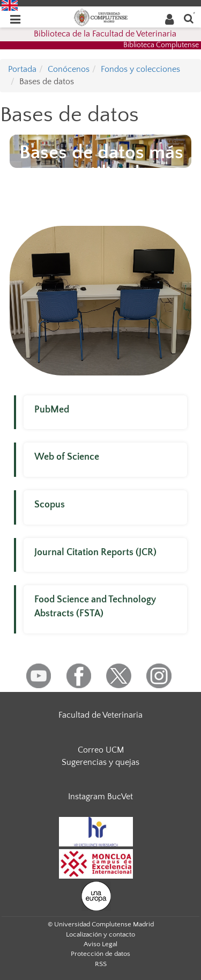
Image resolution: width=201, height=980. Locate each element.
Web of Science (67, 457)
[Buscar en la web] (189, 18)
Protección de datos (100, 954)
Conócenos (69, 69)
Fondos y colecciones (140, 69)
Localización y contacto (100, 934)
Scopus (50, 505)
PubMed (52, 410)
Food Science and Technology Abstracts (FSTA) (95, 607)
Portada (22, 69)
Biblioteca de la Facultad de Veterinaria (105, 34)
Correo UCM (101, 750)
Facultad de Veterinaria (100, 715)
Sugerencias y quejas (100, 762)
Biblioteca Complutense (161, 45)
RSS (101, 964)
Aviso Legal (100, 944)
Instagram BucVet (100, 797)
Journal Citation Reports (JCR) (95, 552)
